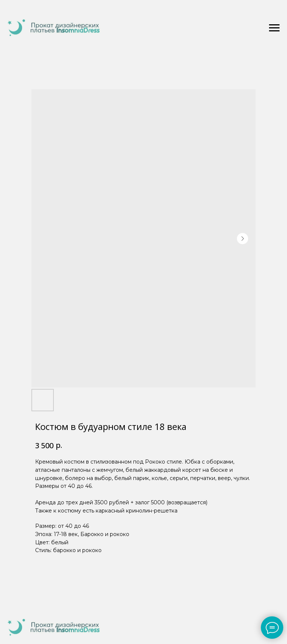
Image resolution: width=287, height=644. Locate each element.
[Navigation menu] (274, 28)
